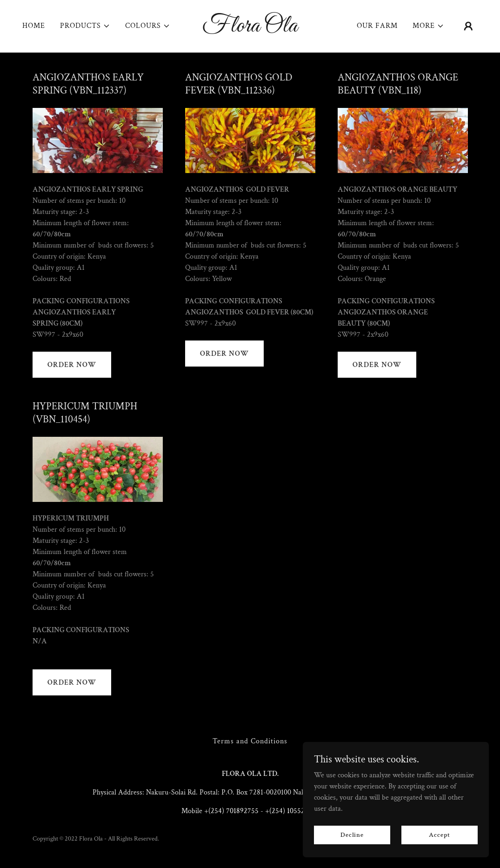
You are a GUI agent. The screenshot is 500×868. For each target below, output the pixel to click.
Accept (439, 835)
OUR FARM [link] (377, 26)
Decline (352, 835)
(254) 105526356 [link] (294, 811)
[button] (85, 26)
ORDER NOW (72, 365)
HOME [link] (34, 26)
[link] (250, 30)
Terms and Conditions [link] (250, 741)
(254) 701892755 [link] (233, 811)
